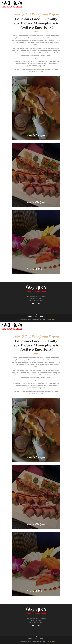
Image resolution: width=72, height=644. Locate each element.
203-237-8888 (38, 300)
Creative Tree (50, 320)
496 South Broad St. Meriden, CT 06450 (38, 297)
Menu (30, 316)
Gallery (35, 316)
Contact (41, 316)
